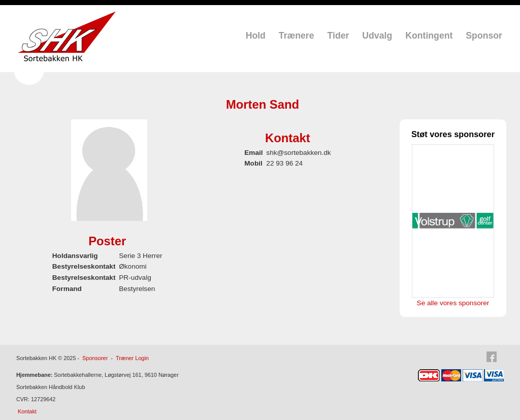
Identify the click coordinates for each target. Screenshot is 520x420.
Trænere (297, 36)
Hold (256, 36)
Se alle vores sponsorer (453, 303)
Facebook (495, 357)
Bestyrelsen (137, 289)
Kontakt (27, 411)
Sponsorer (95, 358)
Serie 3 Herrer (140, 256)
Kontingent (429, 36)
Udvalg (377, 36)
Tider (338, 36)
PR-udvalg (135, 278)
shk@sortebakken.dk (298, 153)
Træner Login (132, 358)
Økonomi (133, 266)
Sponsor (484, 36)
